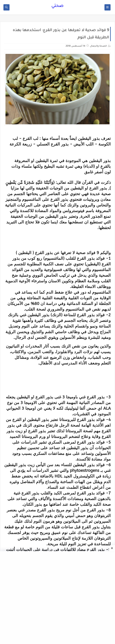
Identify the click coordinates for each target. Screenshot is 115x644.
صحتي (57, 6)
